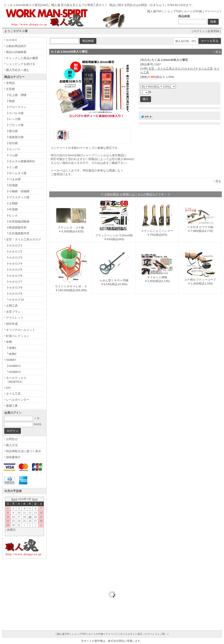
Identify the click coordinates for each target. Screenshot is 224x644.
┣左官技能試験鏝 (18, 221)
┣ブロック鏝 (15, 125)
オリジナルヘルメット (21, 330)
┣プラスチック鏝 (18, 197)
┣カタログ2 (14, 251)
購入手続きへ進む (18, 70)
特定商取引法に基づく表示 (24, 451)
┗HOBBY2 (13, 372)
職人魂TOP (154, 11)
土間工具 (12, 306)
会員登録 (213, 31)
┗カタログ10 (15, 300)
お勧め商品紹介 (16, 46)
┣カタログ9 (14, 294)
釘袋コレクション (18, 336)
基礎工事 (12, 406)
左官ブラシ (13, 312)
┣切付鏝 (12, 143)
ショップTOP (173, 11)
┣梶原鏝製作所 (16, 228)
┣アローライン (16, 107)
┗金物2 (11, 354)
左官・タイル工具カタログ (24, 239)
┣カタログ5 (14, 270)
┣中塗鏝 (12, 209)
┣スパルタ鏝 (15, 113)
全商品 (10, 83)
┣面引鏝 (12, 131)
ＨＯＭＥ (12, 40)
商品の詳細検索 (16, 52)
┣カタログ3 (14, 258)
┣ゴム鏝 (12, 155)
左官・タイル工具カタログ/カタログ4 (173, 69)
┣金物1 (11, 348)
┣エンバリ (13, 149)
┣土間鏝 (12, 203)
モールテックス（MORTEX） (16, 380)
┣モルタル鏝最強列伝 (21, 161)
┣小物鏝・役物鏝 (18, 191)
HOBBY (11, 360)
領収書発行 (13, 457)
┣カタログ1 (14, 245)
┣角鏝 (10, 101)
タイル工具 (206, 69)
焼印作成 (12, 324)
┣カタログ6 (14, 276)
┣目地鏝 (12, 185)
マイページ (212, 11)
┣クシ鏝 (12, 167)
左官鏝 (10, 89)
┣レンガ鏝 (13, 119)
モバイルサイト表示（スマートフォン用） (143, 634)
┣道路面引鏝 (15, 137)
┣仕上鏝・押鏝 (16, 95)
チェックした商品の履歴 (22, 58)
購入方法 (12, 445)
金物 (9, 342)
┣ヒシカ (12, 215)
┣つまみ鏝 (13, 179)
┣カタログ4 (14, 264)
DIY (9, 388)
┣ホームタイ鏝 (16, 173)
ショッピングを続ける (21, 64)
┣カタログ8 (14, 288)
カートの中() (193, 11)
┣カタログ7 (14, 282)
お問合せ (12, 439)
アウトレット (15, 318)
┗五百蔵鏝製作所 (18, 233)
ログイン (199, 31)
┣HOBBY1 (13, 366)
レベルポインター (18, 400)
